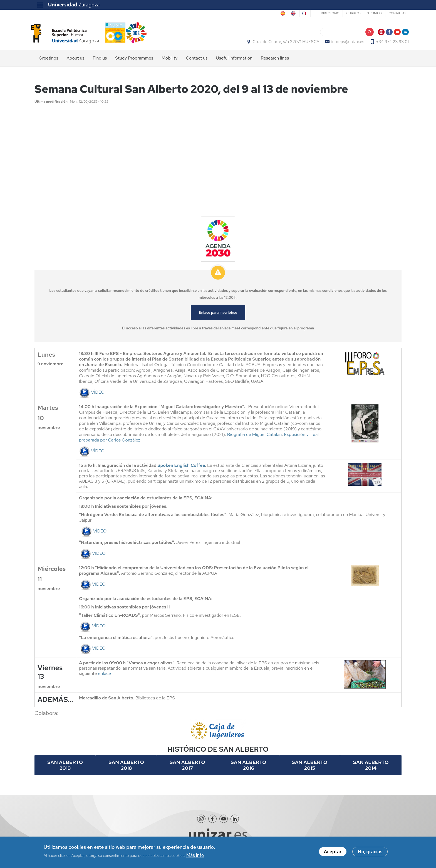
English (274, 13)
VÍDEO (92, 395)
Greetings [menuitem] (49, 61)
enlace (104, 676)
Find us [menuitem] (100, 61)
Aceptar (333, 852)
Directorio (323, 13)
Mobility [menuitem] (169, 61)
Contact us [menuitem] (197, 61)
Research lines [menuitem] (275, 61)
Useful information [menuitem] (234, 61)
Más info (195, 855)
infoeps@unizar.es (340, 43)
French (295, 13)
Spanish (252, 13)
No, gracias (370, 852)
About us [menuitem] (76, 61)
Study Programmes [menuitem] (134, 61)
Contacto (389, 13)
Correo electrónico (356, 13)
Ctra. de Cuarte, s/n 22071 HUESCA (279, 43)
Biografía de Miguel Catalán (255, 437)
